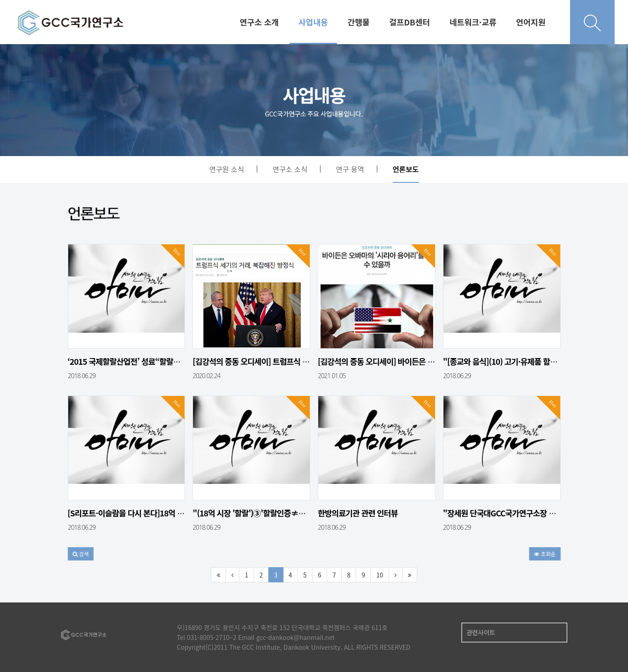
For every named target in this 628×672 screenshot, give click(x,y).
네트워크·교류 (473, 22)
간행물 (359, 22)
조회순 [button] (545, 554)
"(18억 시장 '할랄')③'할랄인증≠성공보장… (263, 513)
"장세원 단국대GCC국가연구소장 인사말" (508, 513)
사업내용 (313, 22)
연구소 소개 (259, 22)
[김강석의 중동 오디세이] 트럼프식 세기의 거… (266, 361)
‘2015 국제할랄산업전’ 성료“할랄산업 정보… (139, 361)
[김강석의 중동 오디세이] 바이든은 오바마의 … (391, 361)
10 (380, 575)
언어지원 (531, 22)
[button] (81, 554)
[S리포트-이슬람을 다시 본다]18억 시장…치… (140, 513)
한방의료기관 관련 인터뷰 (358, 513)
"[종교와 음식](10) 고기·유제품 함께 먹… (508, 361)
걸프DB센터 (409, 22)
